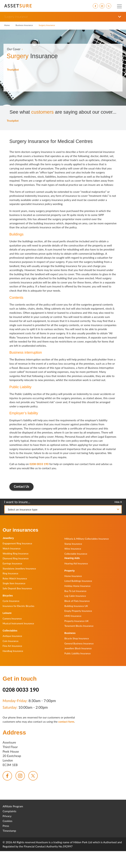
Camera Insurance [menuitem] (12, 618)
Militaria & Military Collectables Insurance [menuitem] (87, 539)
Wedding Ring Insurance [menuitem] (16, 553)
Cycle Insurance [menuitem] (11, 601)
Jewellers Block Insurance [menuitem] (78, 648)
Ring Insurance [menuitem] (10, 573)
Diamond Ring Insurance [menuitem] (16, 558)
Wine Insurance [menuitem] (73, 549)
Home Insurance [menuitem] (73, 576)
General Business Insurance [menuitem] (79, 643)
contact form (66, 722)
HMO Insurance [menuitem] (73, 616)
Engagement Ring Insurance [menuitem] (17, 543)
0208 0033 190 (39, 464)
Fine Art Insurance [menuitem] (12, 646)
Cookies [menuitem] (7, 821)
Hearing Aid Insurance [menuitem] (76, 563)
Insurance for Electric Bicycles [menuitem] (18, 606)
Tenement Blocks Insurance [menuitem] (79, 626)
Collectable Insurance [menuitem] (76, 554)
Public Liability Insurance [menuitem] (78, 653)
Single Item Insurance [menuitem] (14, 583)
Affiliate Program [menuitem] (13, 806)
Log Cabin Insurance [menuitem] (75, 596)
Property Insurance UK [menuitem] (77, 621)
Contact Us (21, 486)
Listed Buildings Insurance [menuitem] (78, 581)
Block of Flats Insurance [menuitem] (77, 601)
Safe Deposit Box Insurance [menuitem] (17, 588)
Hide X (118, 502)
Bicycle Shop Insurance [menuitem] (77, 638)
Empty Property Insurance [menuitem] (78, 611)
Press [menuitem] (6, 826)
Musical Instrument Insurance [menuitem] (18, 623)
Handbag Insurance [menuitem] (13, 651)
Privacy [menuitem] (7, 816)
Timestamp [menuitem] (9, 831)
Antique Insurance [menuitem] (12, 636)
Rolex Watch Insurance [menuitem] (15, 578)
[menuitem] (95, 6)
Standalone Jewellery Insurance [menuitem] (19, 568)
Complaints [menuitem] (9, 811)
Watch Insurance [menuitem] (12, 548)
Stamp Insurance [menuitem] (73, 544)
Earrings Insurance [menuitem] (12, 563)
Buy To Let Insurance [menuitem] (76, 591)
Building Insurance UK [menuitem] (76, 606)
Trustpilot (13, 69)
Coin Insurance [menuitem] (11, 641)
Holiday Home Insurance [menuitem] (78, 586)
